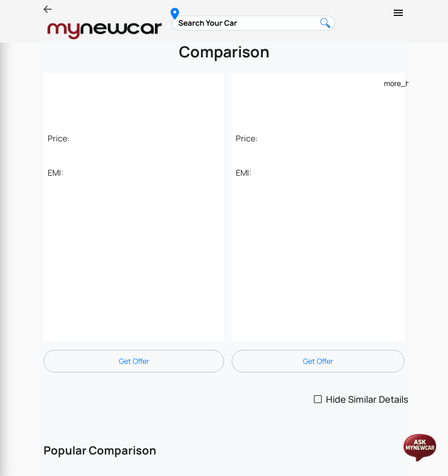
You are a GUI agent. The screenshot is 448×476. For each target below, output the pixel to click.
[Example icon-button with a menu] (390, 83)
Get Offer (134, 361)
